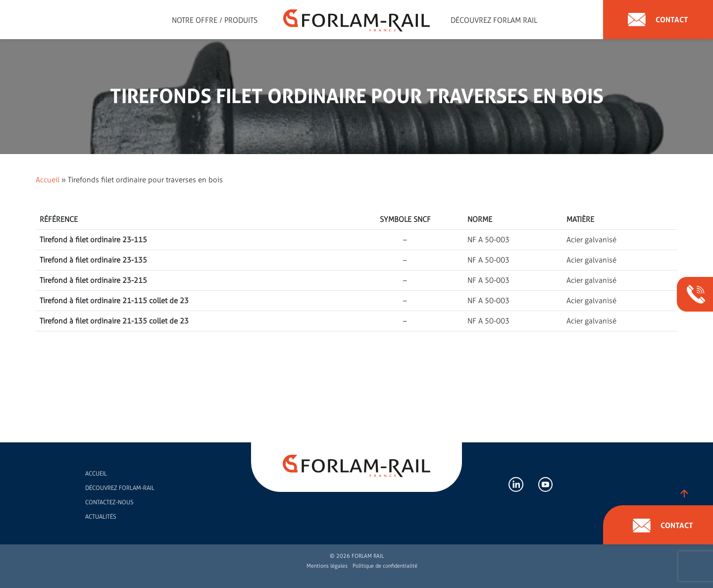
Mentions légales (327, 566)
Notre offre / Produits (215, 20)
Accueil (48, 180)
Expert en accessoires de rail (152, 20)
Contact (658, 20)
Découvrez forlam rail (494, 20)
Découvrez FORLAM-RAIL (120, 488)
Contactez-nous (109, 502)
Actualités (101, 517)
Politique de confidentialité (385, 566)
